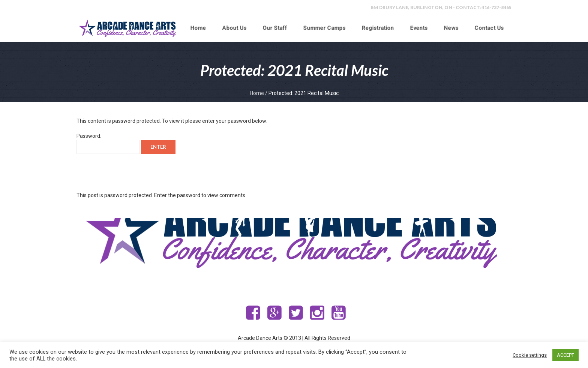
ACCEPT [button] (565, 355)
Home (257, 93)
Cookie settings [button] (530, 355)
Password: (108, 143)
